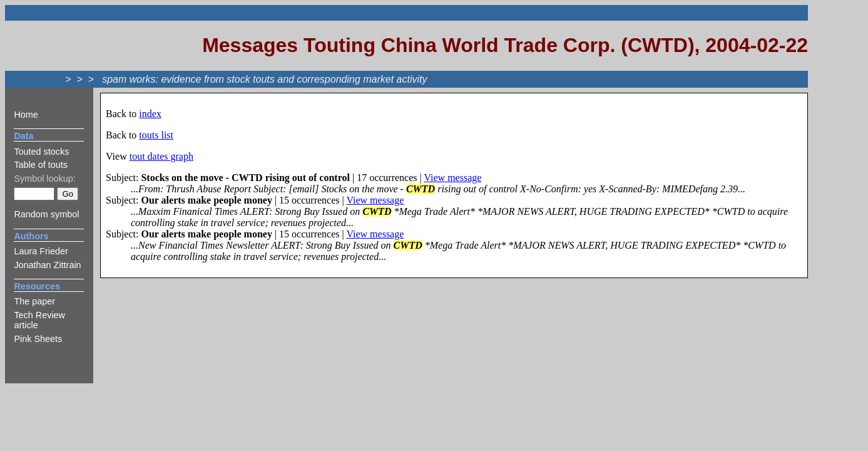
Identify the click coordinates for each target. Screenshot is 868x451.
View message (452, 178)
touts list (156, 135)
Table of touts (41, 165)
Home (26, 115)
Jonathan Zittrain (47, 265)
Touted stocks (41, 152)
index (150, 114)
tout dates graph (161, 156)
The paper (34, 301)
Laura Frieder (41, 251)
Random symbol (46, 214)
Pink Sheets (38, 339)
